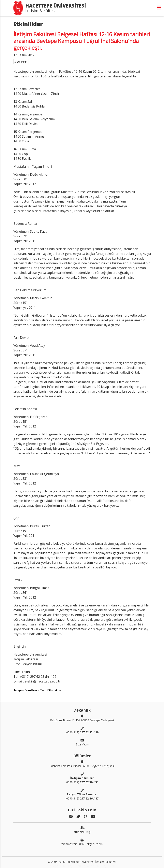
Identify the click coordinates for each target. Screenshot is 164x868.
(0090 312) (82, 730)
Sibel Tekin (21, 62)
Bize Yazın (82, 742)
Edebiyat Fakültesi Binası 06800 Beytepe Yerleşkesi (82, 764)
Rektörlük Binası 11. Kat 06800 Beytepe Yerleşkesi (82, 718)
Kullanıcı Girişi (82, 830)
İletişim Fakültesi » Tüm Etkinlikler (37, 690)
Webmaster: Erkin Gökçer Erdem (82, 842)
